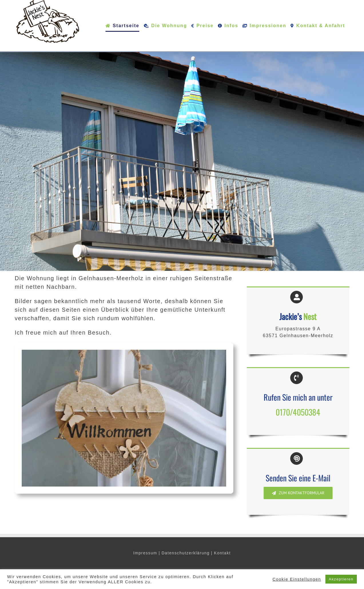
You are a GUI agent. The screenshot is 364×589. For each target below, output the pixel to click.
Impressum (145, 553)
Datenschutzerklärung (186, 553)
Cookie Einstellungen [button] (297, 579)
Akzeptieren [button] (341, 579)
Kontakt (222, 553)
